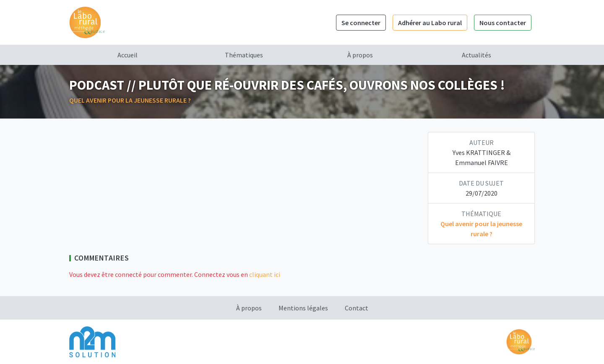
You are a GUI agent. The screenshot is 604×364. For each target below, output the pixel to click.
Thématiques (244, 55)
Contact (357, 308)
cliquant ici (265, 274)
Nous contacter (503, 23)
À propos (360, 55)
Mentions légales (303, 308)
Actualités (476, 55)
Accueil (128, 55)
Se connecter (361, 23)
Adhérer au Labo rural (430, 23)
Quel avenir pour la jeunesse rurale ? (130, 100)
